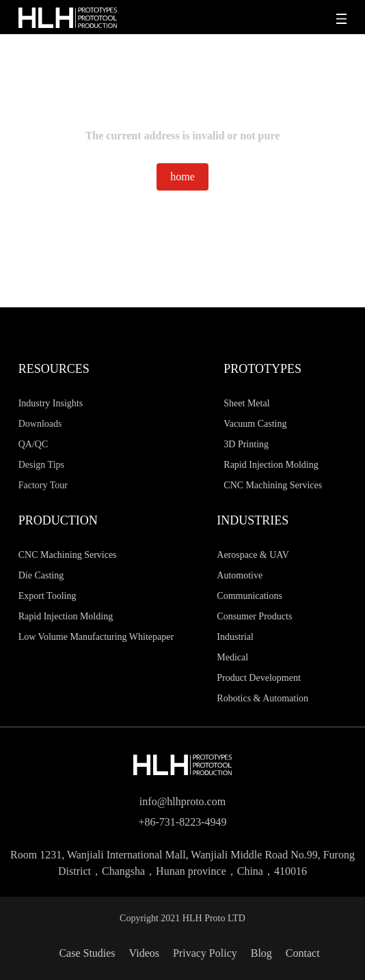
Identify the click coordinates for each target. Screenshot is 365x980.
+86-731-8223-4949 (182, 822)
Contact (303, 953)
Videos (144, 953)
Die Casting (41, 575)
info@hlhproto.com (182, 801)
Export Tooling (48, 596)
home (182, 177)
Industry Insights (51, 403)
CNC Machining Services (68, 555)
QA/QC (33, 444)
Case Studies (87, 953)
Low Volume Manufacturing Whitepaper (96, 637)
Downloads (40, 424)
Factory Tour (43, 485)
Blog (261, 953)
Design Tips (41, 465)
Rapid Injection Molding (66, 616)
